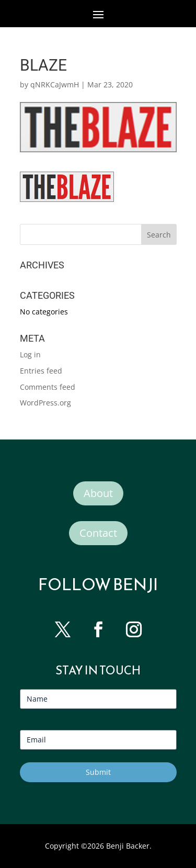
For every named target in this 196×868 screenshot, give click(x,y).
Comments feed (48, 387)
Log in (30, 354)
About (98, 493)
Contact (98, 533)
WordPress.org (45, 403)
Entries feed (41, 371)
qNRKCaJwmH (55, 84)
